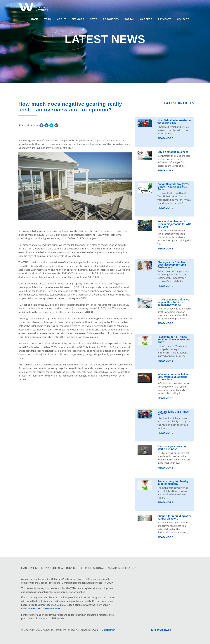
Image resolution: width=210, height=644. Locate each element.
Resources (111, 19)
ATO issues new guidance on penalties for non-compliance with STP (173, 302)
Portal (129, 19)
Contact (183, 19)
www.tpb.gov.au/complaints (46, 609)
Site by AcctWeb (161, 630)
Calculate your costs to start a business (172, 448)
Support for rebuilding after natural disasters (174, 517)
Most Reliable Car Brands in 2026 (173, 413)
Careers (146, 19)
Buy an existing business (173, 152)
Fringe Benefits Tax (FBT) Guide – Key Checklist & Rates (173, 187)
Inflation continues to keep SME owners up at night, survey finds (174, 377)
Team (48, 19)
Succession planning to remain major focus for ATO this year (174, 224)
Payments (165, 19)
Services (78, 19)
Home (35, 19)
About (62, 19)
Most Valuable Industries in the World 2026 (174, 122)
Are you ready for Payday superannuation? (173, 483)
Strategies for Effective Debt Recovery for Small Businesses (172, 265)
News (94, 19)
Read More (165, 138)
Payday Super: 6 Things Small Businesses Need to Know (173, 339)
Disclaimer (108, 630)
